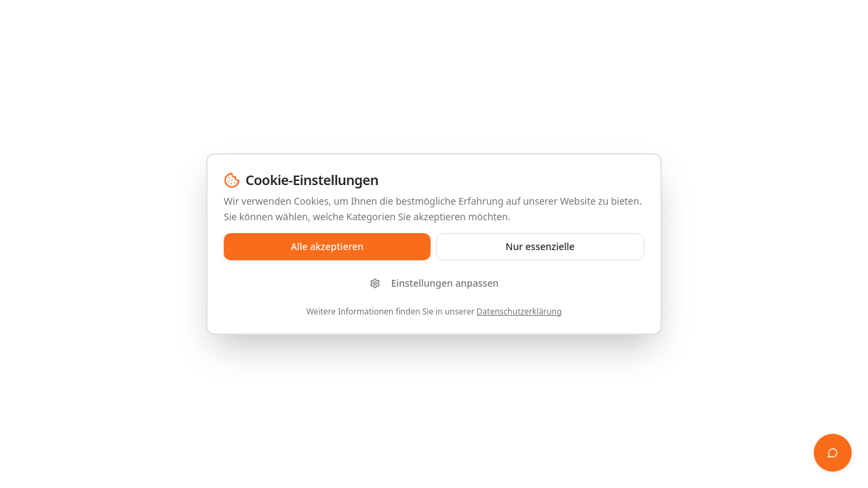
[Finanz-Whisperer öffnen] (833, 453)
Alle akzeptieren (327, 246)
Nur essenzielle (540, 246)
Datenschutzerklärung (519, 311)
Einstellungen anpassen (434, 283)
